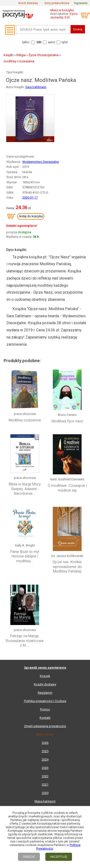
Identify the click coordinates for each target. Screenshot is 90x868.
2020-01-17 (30, 198)
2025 (45, 751)
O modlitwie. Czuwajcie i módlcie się (67, 488)
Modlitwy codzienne (25, 420)
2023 (45, 768)
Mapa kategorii (45, 801)
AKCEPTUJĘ (59, 857)
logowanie (81, 3)
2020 (45, 793)
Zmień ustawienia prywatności (45, 726)
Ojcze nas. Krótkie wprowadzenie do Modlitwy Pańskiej (67, 567)
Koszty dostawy (45, 684)
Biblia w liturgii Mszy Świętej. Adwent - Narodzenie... (25, 489)
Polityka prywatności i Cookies (45, 701)
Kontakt (45, 718)
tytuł (65, 42)
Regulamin (45, 693)
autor (52, 42)
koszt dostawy (28, 3)
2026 (45, 743)
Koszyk (45, 676)
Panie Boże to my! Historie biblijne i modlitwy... (25, 556)
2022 (45, 776)
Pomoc (45, 709)
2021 (45, 785)
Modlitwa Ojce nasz (67, 421)
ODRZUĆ (29, 857)
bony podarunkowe (57, 3)
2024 (45, 759)
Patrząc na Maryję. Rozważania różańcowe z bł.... (25, 641)
